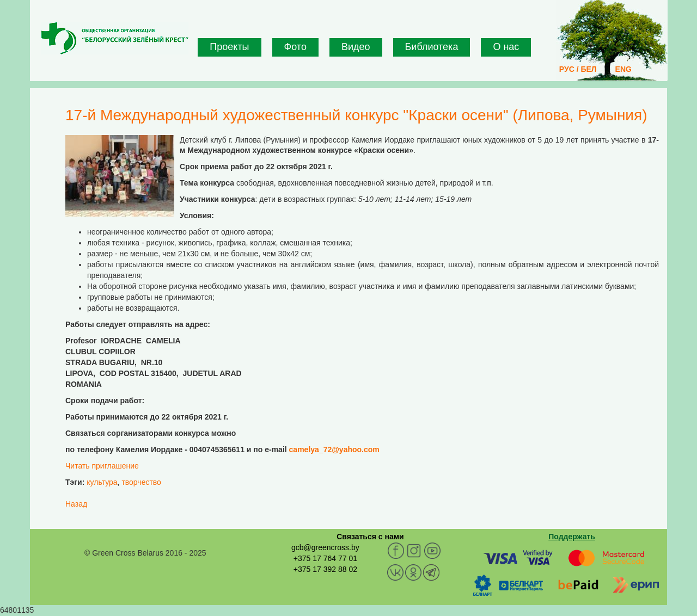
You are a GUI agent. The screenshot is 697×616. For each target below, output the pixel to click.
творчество (141, 482)
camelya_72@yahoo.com (334, 449)
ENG (623, 69)
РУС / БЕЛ (578, 69)
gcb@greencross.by (325, 547)
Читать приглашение (102, 466)
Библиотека (432, 47)
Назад (76, 504)
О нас (506, 47)
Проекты (229, 47)
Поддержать (572, 537)
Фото (295, 47)
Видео (356, 47)
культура (102, 482)
